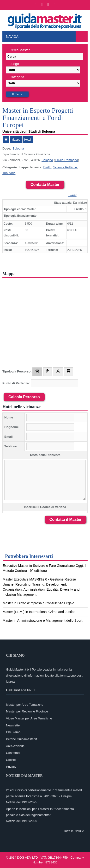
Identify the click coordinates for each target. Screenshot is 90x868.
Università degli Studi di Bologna (29, 131)
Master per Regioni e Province (27, 711)
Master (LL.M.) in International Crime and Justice (39, 612)
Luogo (14, 64)
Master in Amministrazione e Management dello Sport (42, 620)
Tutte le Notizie (74, 831)
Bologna (18, 148)
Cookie (11, 760)
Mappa (16, 140)
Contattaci (13, 753)
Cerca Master (20, 50)
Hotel (28, 140)
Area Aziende (15, 746)
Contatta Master (45, 185)
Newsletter (13, 725)
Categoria (17, 77)
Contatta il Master (66, 519)
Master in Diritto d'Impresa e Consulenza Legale (38, 603)
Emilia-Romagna (66, 160)
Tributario (9, 173)
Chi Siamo (13, 732)
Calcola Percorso (24, 397)
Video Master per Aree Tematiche (29, 718)
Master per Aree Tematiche (25, 705)
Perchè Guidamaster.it (21, 739)
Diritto (47, 167)
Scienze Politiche (65, 167)
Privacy (11, 767)
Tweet (72, 195)
